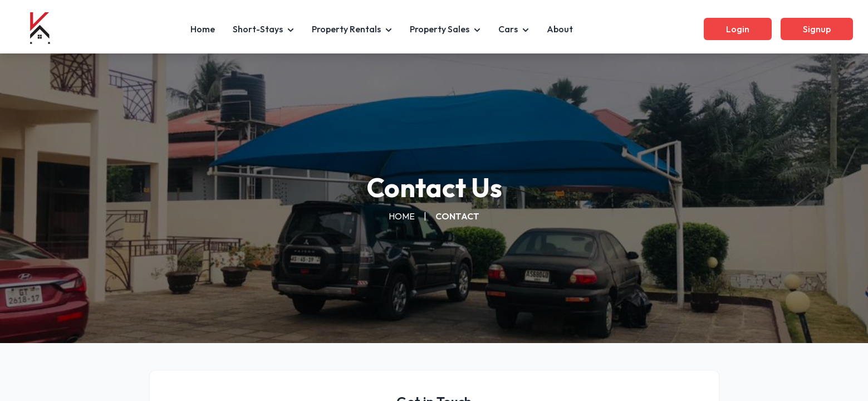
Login (738, 29)
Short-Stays (263, 29)
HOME (402, 216)
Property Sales (445, 29)
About (560, 29)
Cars (514, 29)
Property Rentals (352, 29)
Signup (817, 29)
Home (203, 29)
